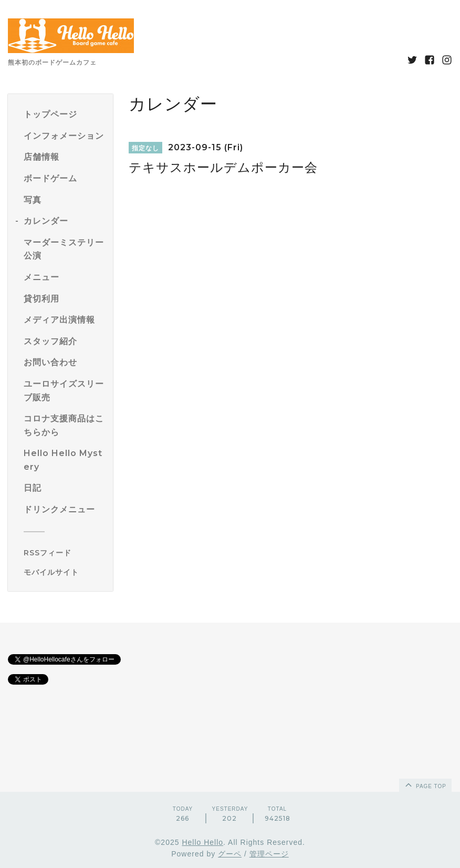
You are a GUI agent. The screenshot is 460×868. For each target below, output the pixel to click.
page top (425, 784)
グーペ (230, 854)
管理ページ (269, 854)
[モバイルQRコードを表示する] (64, 572)
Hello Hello (202, 842)
